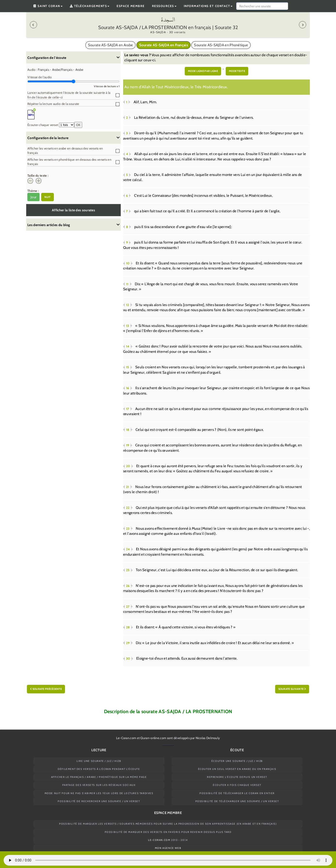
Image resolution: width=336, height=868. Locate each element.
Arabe (80, 70)
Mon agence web (168, 848)
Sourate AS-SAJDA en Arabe (111, 45)
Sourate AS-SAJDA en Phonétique (221, 45)
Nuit (48, 197)
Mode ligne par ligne (203, 71)
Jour (33, 197)
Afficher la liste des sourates (73, 210)
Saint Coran (48, 6)
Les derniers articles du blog (73, 225)
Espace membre (131, 6)
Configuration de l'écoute (73, 58)
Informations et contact (208, 6)
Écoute (237, 750)
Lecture (99, 750)
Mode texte (237, 71)
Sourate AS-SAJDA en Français (164, 45)
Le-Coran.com (126, 738)
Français (43, 70)
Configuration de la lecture (73, 138)
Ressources (164, 6)
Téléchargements (90, 6)
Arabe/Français (62, 70)
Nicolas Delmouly (208, 738)
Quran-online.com (153, 738)
